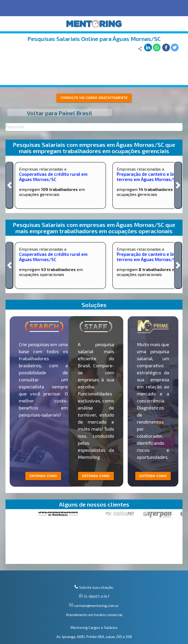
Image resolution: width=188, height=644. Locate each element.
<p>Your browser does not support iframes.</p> (94, 538)
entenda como (43, 476)
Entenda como (153, 476)
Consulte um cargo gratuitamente (94, 98)
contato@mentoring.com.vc (96, 606)
